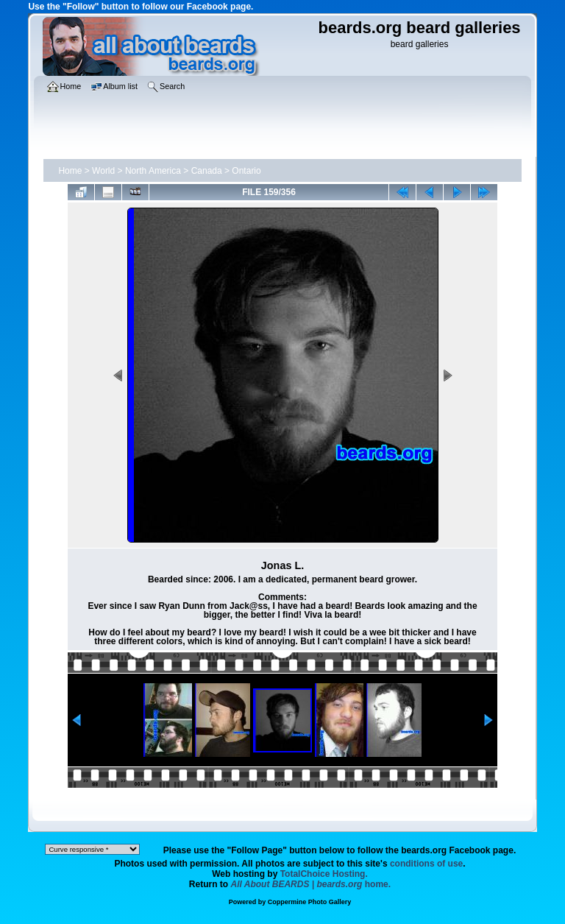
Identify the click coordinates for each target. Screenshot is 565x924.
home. (311, 884)
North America (153, 171)
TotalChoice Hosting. (324, 874)
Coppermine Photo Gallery (310, 902)
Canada (207, 171)
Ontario (246, 171)
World (103, 171)
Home (70, 171)
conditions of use (426, 864)
